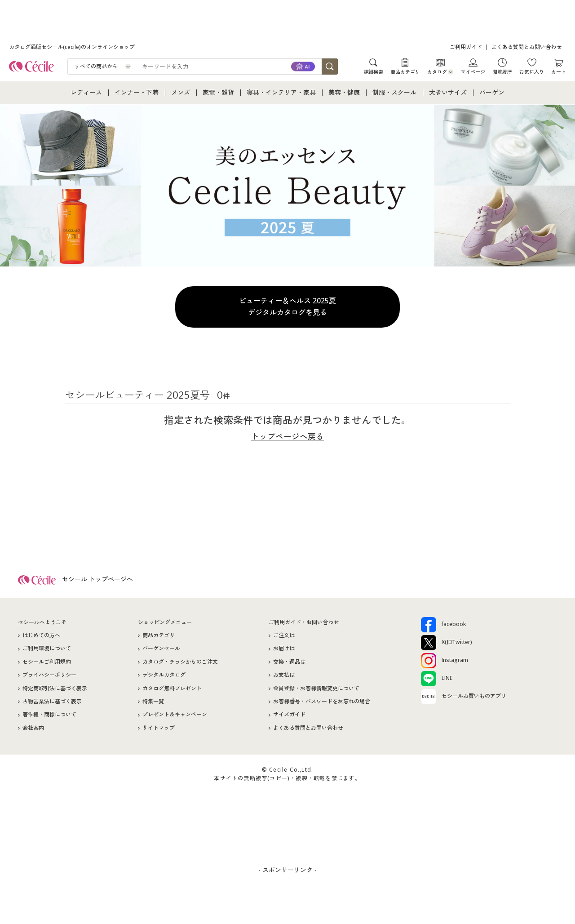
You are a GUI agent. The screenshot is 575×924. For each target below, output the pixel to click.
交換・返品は (289, 664)
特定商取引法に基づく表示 (55, 690)
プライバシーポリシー (49, 677)
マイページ (473, 71)
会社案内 (33, 730)
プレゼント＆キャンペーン (175, 717)
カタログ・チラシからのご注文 (180, 664)
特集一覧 (153, 704)
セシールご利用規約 (47, 664)
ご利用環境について (47, 651)
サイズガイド (289, 717)
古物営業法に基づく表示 (52, 704)
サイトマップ (159, 730)
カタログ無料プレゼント (172, 690)
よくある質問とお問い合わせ (526, 47)
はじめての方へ (41, 637)
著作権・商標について (49, 717)
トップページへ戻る (287, 436)
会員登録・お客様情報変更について (316, 690)
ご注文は (284, 637)
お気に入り (532, 71)
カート (559, 71)
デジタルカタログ (164, 677)
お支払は (284, 677)
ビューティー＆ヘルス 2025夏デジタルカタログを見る (287, 307)
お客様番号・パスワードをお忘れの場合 (322, 704)
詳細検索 (373, 71)
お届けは (284, 651)
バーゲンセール (161, 651)
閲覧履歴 (502, 71)
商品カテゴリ (405, 71)
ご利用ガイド (466, 47)
